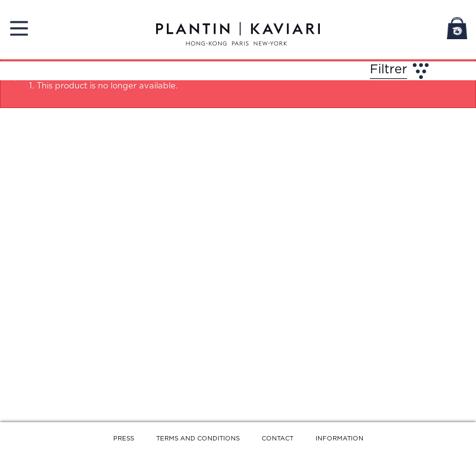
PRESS (124, 439)
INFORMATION (339, 439)
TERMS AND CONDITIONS (198, 439)
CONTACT (278, 439)
